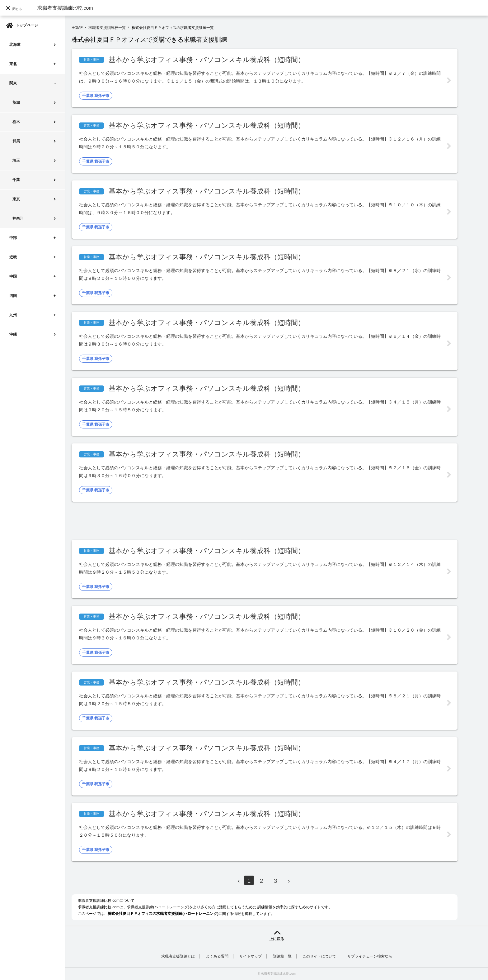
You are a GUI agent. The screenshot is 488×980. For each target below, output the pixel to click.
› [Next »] (289, 881)
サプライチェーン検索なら (370, 956)
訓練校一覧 (282, 956)
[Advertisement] (185, 521)
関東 (13, 83)
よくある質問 (217, 956)
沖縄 (13, 334)
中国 (13, 276)
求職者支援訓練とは (178, 956)
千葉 (16, 180)
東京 (16, 199)
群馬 (16, 141)
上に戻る (277, 939)
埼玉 (16, 160)
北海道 (15, 45)
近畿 (13, 257)
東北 (13, 64)
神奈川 (18, 218)
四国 (13, 296)
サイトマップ (251, 956)
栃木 (16, 122)
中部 (13, 238)
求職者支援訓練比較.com (65, 8)
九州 (13, 315)
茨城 (16, 103)
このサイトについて (319, 956)
